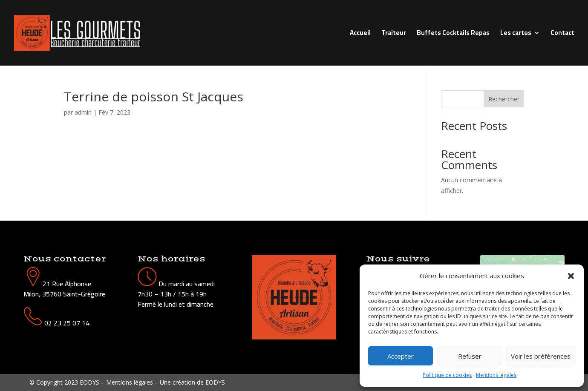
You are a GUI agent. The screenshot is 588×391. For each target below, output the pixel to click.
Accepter (401, 356)
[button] (571, 276)
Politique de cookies (447, 375)
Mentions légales (496, 375)
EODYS (215, 382)
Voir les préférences (541, 356)
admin (83, 112)
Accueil (360, 34)
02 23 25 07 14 (67, 323)
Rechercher (504, 99)
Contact (562, 34)
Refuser (470, 356)
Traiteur (394, 34)
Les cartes (516, 34)
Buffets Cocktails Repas (453, 34)
